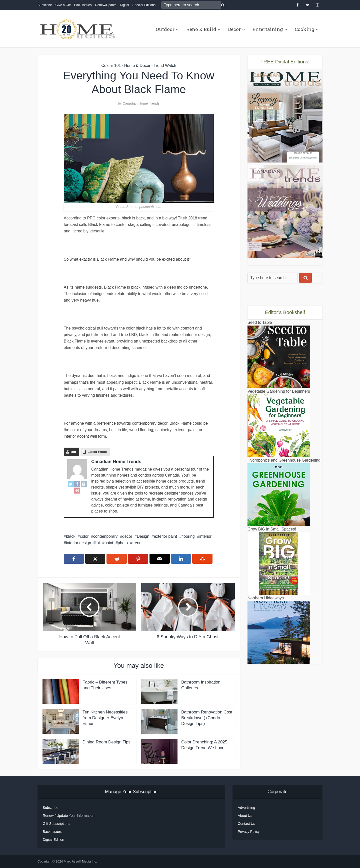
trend (137, 543)
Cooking (305, 29)
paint (109, 543)
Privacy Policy (249, 832)
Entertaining (268, 29)
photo (123, 543)
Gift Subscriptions (56, 824)
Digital (124, 5)
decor (127, 536)
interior (205, 536)
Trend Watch (165, 66)
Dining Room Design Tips (106, 742)
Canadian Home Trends (141, 103)
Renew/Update (106, 5)
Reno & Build (201, 29)
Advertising (246, 808)
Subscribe (45, 5)
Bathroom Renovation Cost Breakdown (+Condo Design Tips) (207, 718)
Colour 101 (111, 66)
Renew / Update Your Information (68, 816)
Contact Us (246, 824)
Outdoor (165, 29)
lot (98, 543)
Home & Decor (137, 66)
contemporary (105, 536)
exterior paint (165, 536)
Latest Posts (97, 452)
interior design (79, 543)
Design (143, 536)
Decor (234, 29)
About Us (245, 816)
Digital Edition (53, 840)
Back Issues (83, 5)
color (84, 536)
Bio (73, 452)
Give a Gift (63, 5)
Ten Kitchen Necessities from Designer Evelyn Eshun (105, 718)
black (71, 536)
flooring (188, 536)
